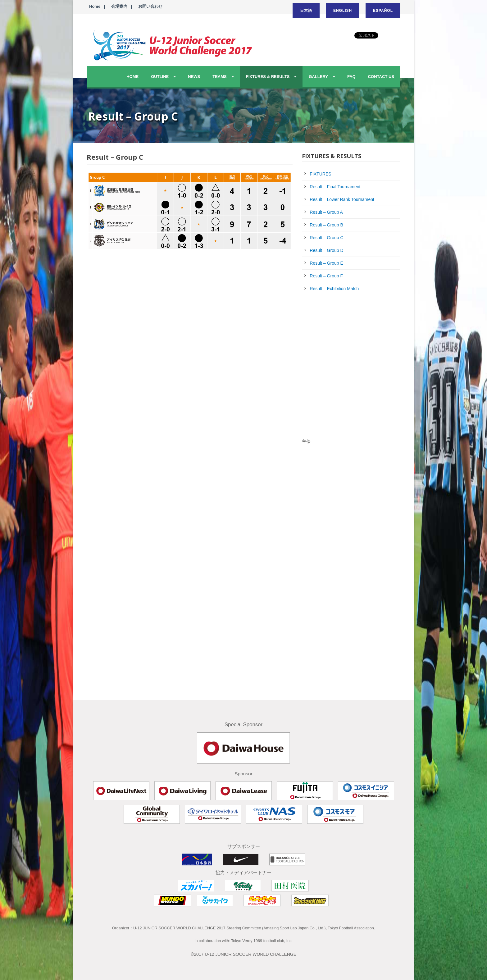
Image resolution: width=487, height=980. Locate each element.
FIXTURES (320, 174)
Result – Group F (326, 276)
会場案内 (119, 6)
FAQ (351, 77)
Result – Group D (326, 250)
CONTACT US (381, 77)
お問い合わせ (150, 6)
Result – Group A (326, 212)
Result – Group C (326, 238)
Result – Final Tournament (335, 187)
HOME (132, 77)
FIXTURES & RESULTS (268, 77)
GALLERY (318, 77)
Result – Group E (326, 263)
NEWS (194, 77)
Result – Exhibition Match (334, 289)
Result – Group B (326, 225)
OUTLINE (160, 77)
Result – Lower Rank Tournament (342, 199)
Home (95, 6)
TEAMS (220, 77)
